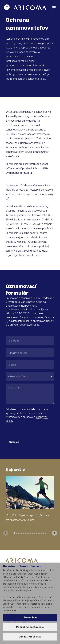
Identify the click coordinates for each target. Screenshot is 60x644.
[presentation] (25, 431)
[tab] (14, 533)
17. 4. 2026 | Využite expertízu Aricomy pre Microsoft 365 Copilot (27, 518)
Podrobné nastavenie (30, 627)
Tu (7, 321)
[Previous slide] (6, 533)
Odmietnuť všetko (30, 637)
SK (54, 7)
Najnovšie (15, 469)
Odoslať (14, 442)
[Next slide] (54, 533)
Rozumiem (30, 618)
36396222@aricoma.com (38, 190)
